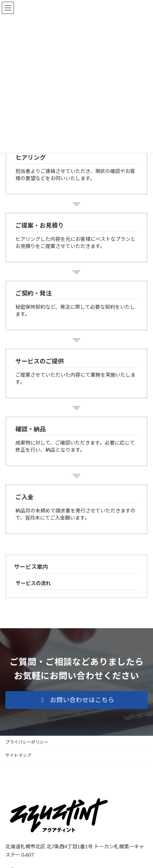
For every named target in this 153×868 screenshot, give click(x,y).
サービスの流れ (33, 583)
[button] (76, 700)
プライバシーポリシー (27, 742)
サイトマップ (18, 755)
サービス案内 (31, 567)
